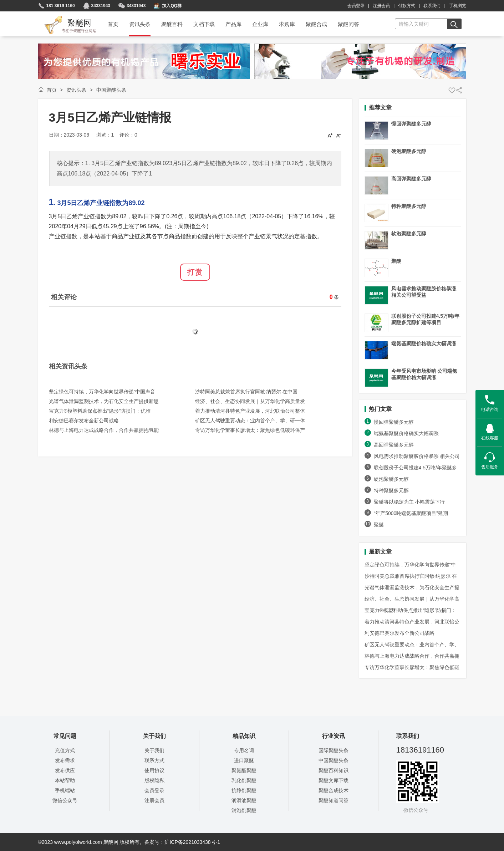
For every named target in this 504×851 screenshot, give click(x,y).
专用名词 (244, 750)
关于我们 (154, 750)
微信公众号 (65, 800)
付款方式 (407, 6)
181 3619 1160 (61, 6)
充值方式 (65, 750)
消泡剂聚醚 (244, 810)
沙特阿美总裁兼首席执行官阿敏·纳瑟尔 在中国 (246, 392)
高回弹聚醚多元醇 (411, 179)
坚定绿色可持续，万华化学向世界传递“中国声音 (102, 392)
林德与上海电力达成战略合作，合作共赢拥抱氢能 (104, 430)
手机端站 (65, 790)
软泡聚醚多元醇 (409, 234)
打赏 (195, 272)
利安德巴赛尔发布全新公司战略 (84, 421)
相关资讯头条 (68, 366)
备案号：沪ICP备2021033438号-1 (182, 842)
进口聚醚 (244, 760)
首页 (52, 90)
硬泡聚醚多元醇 (409, 151)
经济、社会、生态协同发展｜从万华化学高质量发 (250, 401)
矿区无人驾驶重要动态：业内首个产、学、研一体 (250, 421)
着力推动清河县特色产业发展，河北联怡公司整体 (250, 411)
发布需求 (65, 760)
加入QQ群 (172, 6)
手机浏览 (458, 6)
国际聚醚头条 (334, 750)
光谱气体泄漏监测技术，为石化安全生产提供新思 (104, 401)
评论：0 (128, 135)
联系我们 (432, 6)
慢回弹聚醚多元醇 (411, 124)
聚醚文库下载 (334, 780)
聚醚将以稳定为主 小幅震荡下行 (409, 502)
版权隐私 (154, 780)
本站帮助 (65, 780)
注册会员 (381, 6)
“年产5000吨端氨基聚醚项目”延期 (411, 513)
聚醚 (396, 261)
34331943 (101, 6)
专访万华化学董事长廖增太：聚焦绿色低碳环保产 (250, 430)
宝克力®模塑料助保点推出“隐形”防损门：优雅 (100, 411)
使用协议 (154, 770)
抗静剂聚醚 (244, 790)
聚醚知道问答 (334, 800)
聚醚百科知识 (334, 770)
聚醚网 (64, 17)
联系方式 (154, 760)
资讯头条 (76, 90)
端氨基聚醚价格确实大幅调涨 (424, 343)
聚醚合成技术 (334, 790)
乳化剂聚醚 (244, 780)
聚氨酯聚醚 (244, 770)
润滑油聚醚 (244, 800)
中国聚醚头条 (111, 90)
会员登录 (356, 6)
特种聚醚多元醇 (409, 206)
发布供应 (65, 770)
